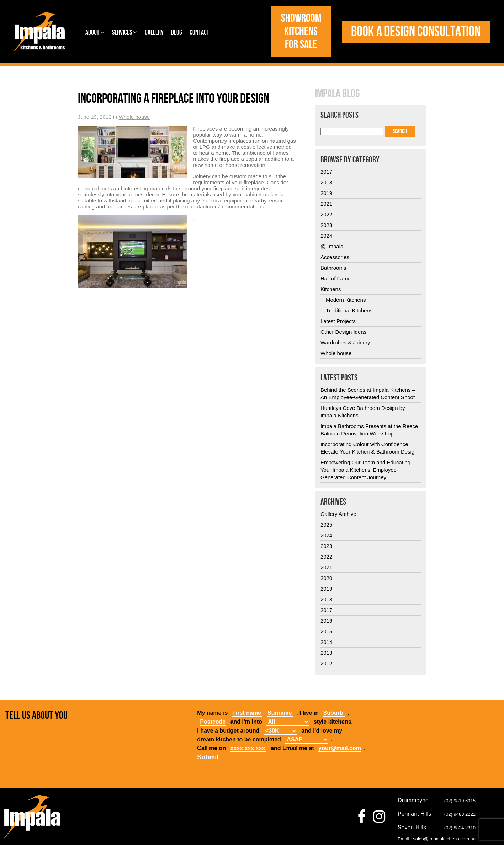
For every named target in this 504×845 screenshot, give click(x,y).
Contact (199, 32)
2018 (326, 182)
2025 (326, 525)
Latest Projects (338, 321)
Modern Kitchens (346, 300)
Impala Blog (337, 94)
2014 (326, 642)
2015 (326, 631)
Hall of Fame (336, 278)
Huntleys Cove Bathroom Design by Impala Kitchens (363, 412)
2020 (326, 578)
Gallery (154, 32)
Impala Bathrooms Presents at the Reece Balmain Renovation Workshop (369, 430)
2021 (326, 204)
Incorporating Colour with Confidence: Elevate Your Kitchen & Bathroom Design (369, 448)
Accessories (335, 257)
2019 (326, 193)
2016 (326, 621)
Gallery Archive (338, 514)
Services (125, 32)
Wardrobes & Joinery (345, 342)
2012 (326, 663)
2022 (326, 214)
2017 (326, 172)
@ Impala (332, 246)
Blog (177, 32)
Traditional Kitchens (349, 310)
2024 (326, 236)
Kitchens (331, 289)
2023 (326, 225)
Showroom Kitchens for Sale (301, 31)
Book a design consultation (416, 32)
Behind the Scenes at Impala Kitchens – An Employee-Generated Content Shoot (368, 394)
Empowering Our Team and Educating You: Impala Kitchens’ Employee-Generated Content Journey (365, 470)
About (95, 32)
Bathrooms (333, 268)
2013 (326, 653)
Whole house (134, 117)
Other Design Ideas (343, 332)
